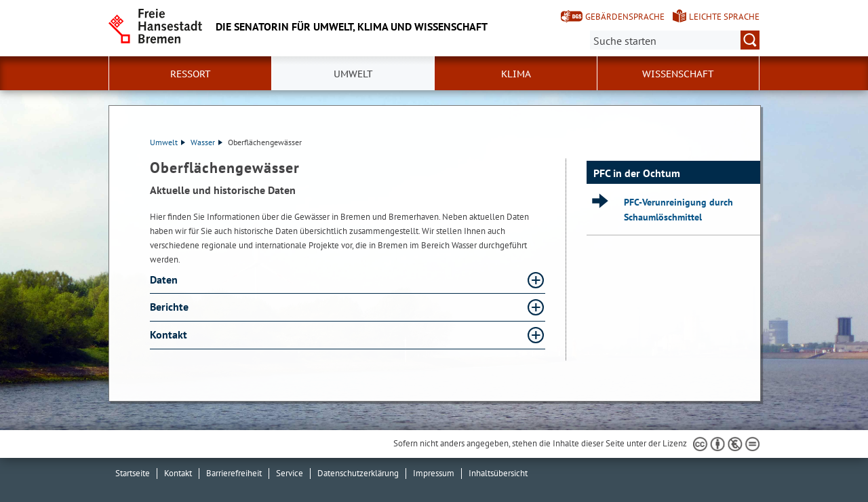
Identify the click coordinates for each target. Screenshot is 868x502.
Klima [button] (516, 74)
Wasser (206, 142)
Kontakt (178, 473)
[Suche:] (675, 40)
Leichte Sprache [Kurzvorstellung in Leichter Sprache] (724, 17)
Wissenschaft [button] (678, 74)
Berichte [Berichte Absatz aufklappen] (171, 307)
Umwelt (167, 142)
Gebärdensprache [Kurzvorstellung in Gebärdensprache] (625, 17)
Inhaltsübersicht (498, 473)
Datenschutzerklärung (358, 473)
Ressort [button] (191, 74)
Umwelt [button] (353, 74)
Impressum (434, 473)
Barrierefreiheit (234, 473)
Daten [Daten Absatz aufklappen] (165, 279)
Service (290, 473)
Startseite (133, 473)
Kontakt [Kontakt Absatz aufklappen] (170, 334)
